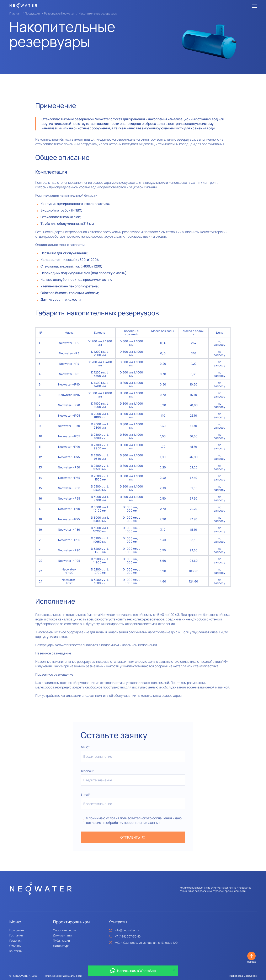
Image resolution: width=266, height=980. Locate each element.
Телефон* (87, 771)
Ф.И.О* (85, 747)
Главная (15, 13)
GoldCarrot (250, 976)
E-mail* (85, 795)
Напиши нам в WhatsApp (133, 971)
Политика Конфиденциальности (63, 976)
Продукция (32, 13)
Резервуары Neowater (59, 13)
